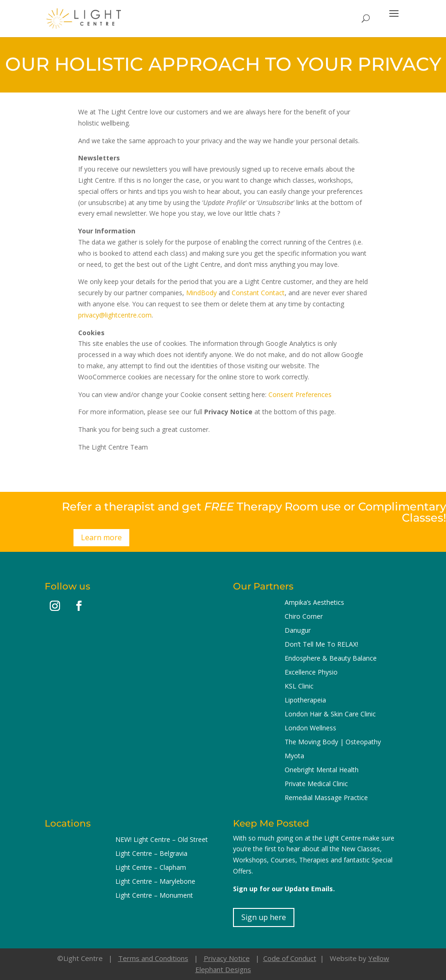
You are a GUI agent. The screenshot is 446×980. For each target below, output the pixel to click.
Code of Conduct (290, 958)
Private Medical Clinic (316, 784)
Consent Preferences (300, 394)
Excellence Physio (311, 673)
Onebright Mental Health (322, 770)
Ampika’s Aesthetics (314, 603)
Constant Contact (258, 293)
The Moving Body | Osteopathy (333, 742)
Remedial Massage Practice (326, 798)
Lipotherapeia (305, 701)
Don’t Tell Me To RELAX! (321, 645)
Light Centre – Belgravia (151, 854)
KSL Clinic (299, 687)
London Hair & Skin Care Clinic (330, 715)
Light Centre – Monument (154, 896)
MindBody (201, 293)
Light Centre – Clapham (151, 868)
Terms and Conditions (153, 958)
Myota (294, 756)
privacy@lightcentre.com (115, 315)
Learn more (101, 537)
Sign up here (264, 917)
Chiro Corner (304, 617)
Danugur (298, 631)
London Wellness (310, 728)
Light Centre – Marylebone (155, 882)
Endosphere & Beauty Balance (331, 659)
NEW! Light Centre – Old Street (162, 840)
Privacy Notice (227, 958)
